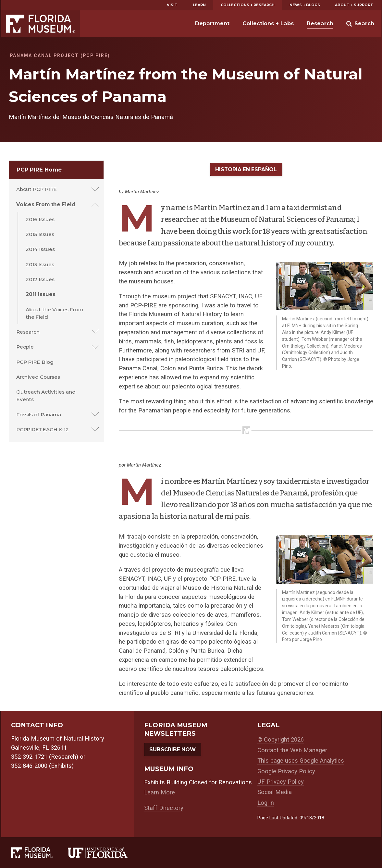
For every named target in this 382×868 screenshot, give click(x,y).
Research (320, 23)
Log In (266, 803)
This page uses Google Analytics (301, 761)
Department (212, 23)
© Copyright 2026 (281, 740)
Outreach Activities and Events (46, 396)
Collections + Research (248, 5)
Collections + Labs (268, 23)
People (25, 347)
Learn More (160, 792)
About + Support (354, 5)
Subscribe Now (173, 749)
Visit (172, 5)
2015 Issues (40, 234)
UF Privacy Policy (281, 782)
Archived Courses (38, 377)
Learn (199, 5)
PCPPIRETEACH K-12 (43, 429)
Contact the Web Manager (292, 750)
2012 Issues (40, 279)
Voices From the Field (46, 204)
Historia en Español (246, 169)
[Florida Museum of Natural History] (39, 853)
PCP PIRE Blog (35, 362)
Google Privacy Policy (286, 771)
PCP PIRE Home (39, 170)
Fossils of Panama (39, 415)
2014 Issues (40, 249)
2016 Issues (40, 219)
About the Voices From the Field (55, 313)
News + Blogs (305, 5)
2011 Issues (41, 294)
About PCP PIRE (37, 189)
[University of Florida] (105, 853)
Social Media (275, 792)
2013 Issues (40, 264)
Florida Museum (41, 24)
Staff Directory (164, 808)
